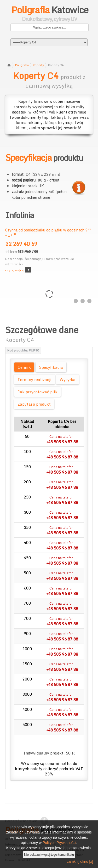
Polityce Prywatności (59, 843)
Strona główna (9, 65)
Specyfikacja (51, 367)
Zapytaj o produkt (34, 404)
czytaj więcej (15, 270)
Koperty (38, 65)
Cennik (24, 367)
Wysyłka (68, 379)
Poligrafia (22, 65)
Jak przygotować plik (38, 392)
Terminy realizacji (34, 379)
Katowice (50, 14)
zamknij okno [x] (80, 861)
